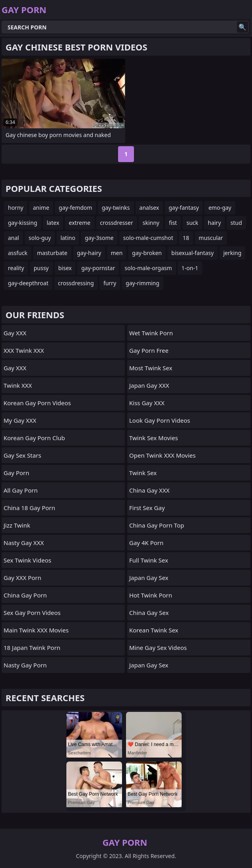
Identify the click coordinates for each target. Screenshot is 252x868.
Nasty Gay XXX (24, 543)
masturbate (52, 253)
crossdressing (76, 283)
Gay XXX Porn (22, 578)
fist (173, 223)
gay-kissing (23, 223)
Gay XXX (15, 333)
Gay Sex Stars (22, 455)
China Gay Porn (25, 595)
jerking (233, 253)
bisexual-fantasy (193, 253)
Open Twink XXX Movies (162, 455)
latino (68, 238)
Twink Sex (143, 473)
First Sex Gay (147, 508)
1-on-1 (190, 268)
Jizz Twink (17, 525)
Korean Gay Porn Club (34, 438)
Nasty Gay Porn (25, 665)
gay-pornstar (98, 268)
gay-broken (147, 253)
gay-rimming (142, 283)
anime (41, 208)
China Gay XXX (149, 490)
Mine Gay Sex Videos (158, 648)
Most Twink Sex (151, 368)
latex (53, 223)
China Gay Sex (149, 613)
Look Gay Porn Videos (160, 420)
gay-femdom (76, 208)
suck (192, 223)
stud (236, 223)
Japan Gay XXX (149, 385)
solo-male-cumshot (148, 238)
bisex (65, 268)
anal (14, 238)
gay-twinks (116, 208)
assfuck (18, 253)
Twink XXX (18, 385)
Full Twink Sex (149, 560)
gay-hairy (89, 253)
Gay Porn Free (149, 350)
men (117, 253)
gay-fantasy (184, 208)
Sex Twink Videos (27, 560)
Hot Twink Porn (151, 595)
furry (110, 283)
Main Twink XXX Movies (36, 630)
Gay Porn (16, 473)
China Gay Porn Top (157, 525)
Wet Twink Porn (151, 333)
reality (16, 268)
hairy (214, 223)
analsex (149, 208)
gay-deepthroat (28, 283)
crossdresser (117, 223)
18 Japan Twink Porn (32, 648)
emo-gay (220, 208)
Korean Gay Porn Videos (37, 403)
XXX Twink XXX (24, 350)
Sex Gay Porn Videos (32, 613)
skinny (151, 223)
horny (16, 208)
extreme (79, 223)
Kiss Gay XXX (147, 403)
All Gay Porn (21, 490)
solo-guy (40, 238)
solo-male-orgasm (148, 268)
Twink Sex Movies (154, 438)
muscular (211, 238)
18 (186, 238)
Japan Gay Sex (149, 578)
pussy (41, 268)
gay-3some (99, 238)
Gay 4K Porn (146, 543)
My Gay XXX (20, 420)
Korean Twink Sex (154, 630)
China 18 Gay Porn (29, 508)
